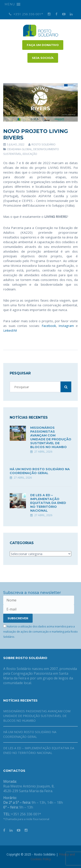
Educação (30, 154)
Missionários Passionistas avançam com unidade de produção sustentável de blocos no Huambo (51, 437)
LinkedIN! (10, 330)
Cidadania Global (19, 149)
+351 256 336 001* (26, 14)
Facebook (49, 326)
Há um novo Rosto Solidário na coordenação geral (40, 471)
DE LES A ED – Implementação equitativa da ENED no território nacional (48, 503)
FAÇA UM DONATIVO (43, 45)
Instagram (66, 326)
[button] (10, 4)
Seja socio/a (43, 58)
